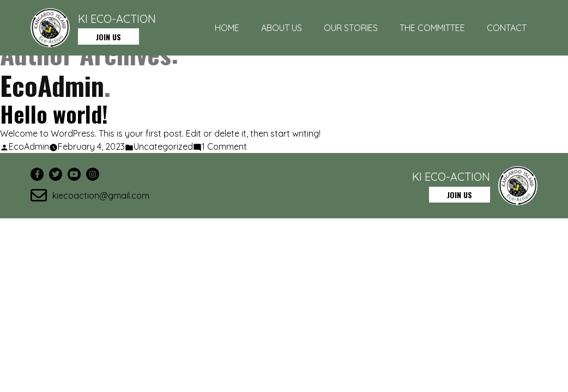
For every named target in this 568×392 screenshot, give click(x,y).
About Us (282, 28)
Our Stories (351, 28)
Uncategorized (163, 146)
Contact (507, 28)
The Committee (432, 28)
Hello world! (54, 114)
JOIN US (108, 37)
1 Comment (224, 146)
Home (227, 28)
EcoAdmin (29, 146)
